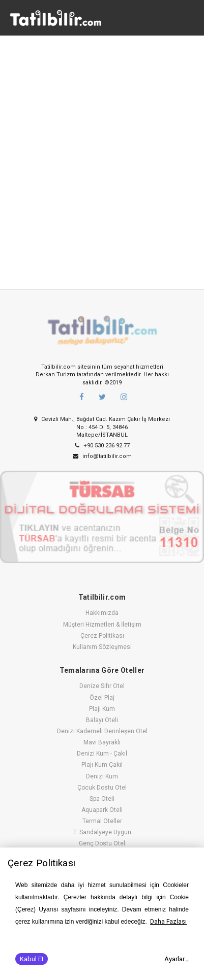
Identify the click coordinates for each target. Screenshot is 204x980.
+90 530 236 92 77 (102, 446)
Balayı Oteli (102, 720)
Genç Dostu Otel (102, 843)
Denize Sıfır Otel (102, 686)
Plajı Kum (102, 709)
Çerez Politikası (102, 636)
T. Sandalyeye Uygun (102, 832)
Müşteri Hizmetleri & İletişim (102, 625)
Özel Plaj (102, 698)
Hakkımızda (102, 613)
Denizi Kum (102, 776)
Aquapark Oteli (102, 810)
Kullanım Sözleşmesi (102, 647)
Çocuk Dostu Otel (102, 788)
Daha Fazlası (168, 922)
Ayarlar (174, 959)
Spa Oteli (102, 799)
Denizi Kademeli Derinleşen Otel (102, 731)
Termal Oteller (102, 821)
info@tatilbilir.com (102, 456)
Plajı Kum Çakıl (102, 765)
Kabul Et (32, 959)
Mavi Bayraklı (102, 742)
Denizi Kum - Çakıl (102, 754)
